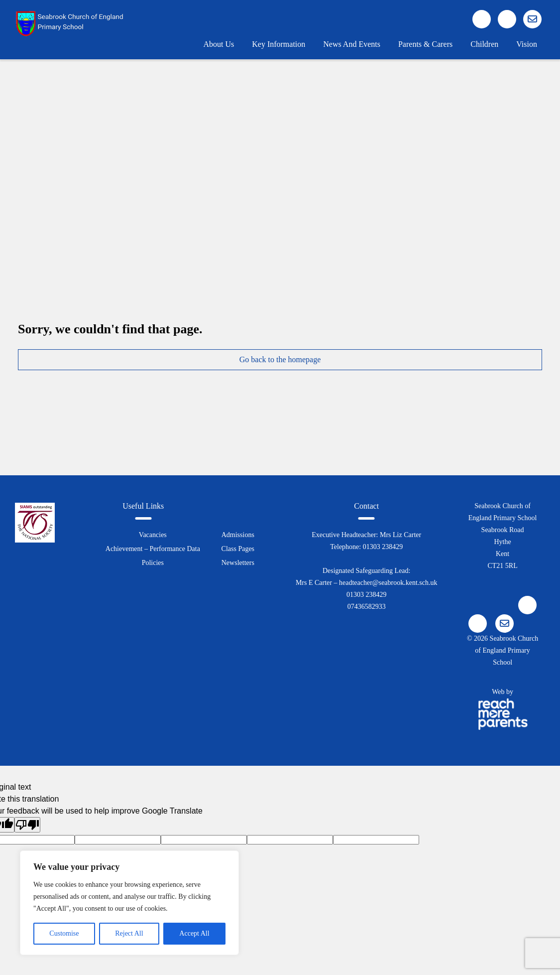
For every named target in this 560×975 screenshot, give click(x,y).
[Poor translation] (27, 825)
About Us (219, 44)
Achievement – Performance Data (153, 549)
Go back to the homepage (280, 359)
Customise (64, 933)
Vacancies (153, 535)
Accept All (194, 933)
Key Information (279, 44)
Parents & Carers (425, 44)
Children (484, 44)
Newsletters (238, 563)
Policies (153, 563)
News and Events (352, 44)
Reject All (129, 933)
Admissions (238, 535)
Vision (527, 44)
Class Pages (238, 549)
